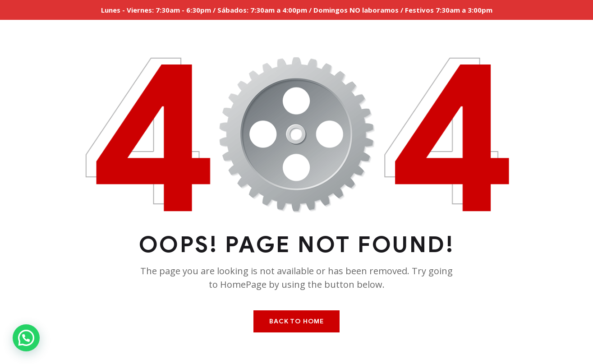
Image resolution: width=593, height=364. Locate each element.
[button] (26, 338)
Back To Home (296, 321)
